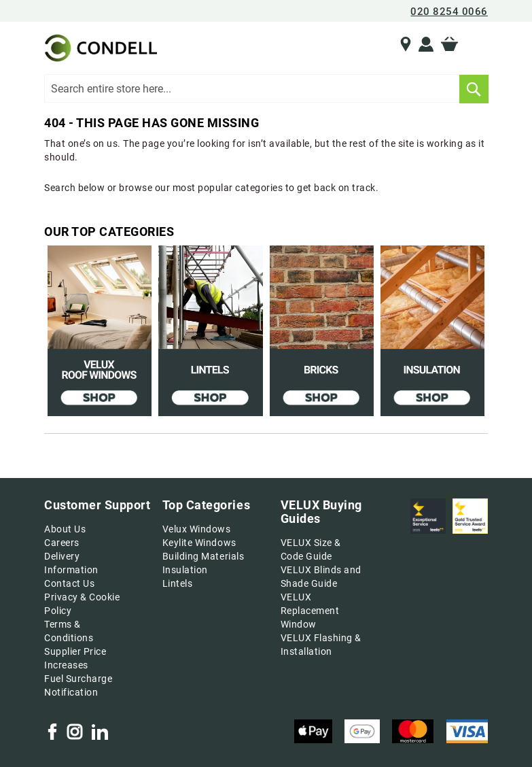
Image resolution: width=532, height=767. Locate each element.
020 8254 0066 (449, 12)
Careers (62, 543)
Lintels (178, 583)
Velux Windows (197, 529)
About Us (65, 529)
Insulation (185, 570)
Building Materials (203, 556)
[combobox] (266, 88)
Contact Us (69, 583)
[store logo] (99, 48)
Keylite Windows (199, 543)
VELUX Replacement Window (310, 611)
